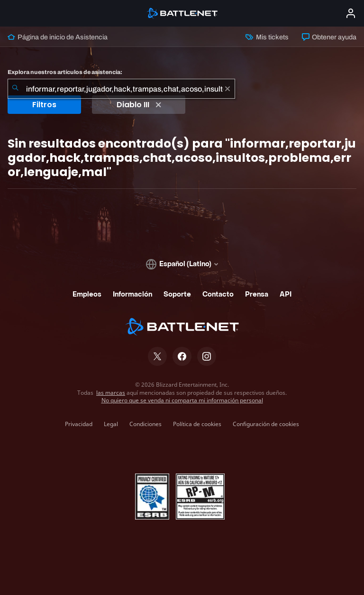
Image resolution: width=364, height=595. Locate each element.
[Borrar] (227, 89)
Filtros (44, 105)
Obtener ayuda (329, 37)
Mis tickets (267, 37)
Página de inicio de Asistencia (58, 37)
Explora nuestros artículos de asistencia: (65, 72)
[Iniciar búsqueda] (15, 89)
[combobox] (121, 89)
